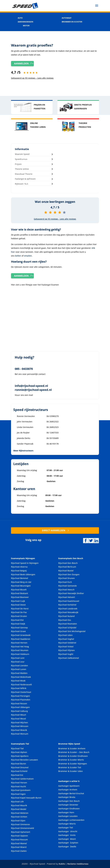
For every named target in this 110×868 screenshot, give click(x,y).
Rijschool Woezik (19, 730)
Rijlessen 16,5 (21, 184)
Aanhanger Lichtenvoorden (71, 820)
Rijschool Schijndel (67, 628)
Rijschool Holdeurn (20, 654)
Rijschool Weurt (19, 715)
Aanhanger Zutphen (68, 843)
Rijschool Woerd (19, 847)
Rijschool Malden (19, 673)
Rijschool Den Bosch (68, 563)
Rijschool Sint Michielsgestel (72, 631)
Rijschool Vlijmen (67, 650)
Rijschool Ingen (18, 794)
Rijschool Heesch (66, 590)
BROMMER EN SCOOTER (72, 22)
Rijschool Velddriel (67, 643)
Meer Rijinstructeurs (23, 451)
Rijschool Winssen (20, 726)
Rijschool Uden (65, 635)
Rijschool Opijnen (19, 836)
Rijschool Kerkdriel (67, 605)
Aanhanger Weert (67, 839)
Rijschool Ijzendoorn (21, 790)
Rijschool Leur (18, 662)
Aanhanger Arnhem (68, 790)
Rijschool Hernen (19, 643)
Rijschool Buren (19, 764)
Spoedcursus (21, 159)
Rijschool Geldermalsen (22, 779)
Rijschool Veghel (66, 639)
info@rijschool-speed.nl (31, 386)
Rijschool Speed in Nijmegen (25, 563)
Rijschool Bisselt (19, 590)
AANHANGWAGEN (25, 22)
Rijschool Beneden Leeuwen (24, 760)
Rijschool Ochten (19, 817)
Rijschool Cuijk (18, 601)
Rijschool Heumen (20, 650)
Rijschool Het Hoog (20, 647)
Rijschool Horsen (19, 783)
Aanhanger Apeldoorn (69, 786)
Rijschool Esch (65, 582)
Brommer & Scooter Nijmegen (73, 764)
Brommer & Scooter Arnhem (72, 748)
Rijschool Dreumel (20, 767)
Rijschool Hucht (18, 786)
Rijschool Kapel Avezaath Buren (26, 798)
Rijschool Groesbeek (21, 635)
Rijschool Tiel (17, 748)
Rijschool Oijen (18, 821)
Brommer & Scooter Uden (71, 771)
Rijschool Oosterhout (21, 692)
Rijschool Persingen (20, 696)
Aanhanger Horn (66, 812)
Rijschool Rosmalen (68, 624)
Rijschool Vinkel (66, 647)
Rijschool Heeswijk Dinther (71, 593)
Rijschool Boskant (19, 593)
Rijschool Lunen (19, 669)
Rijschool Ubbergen (20, 707)
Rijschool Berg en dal (21, 582)
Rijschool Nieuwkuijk (68, 612)
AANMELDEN (21, 64)
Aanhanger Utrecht (68, 831)
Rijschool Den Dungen (69, 574)
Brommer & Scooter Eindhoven (73, 756)
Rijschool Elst (17, 620)
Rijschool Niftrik (19, 688)
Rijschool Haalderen (21, 639)
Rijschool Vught (66, 654)
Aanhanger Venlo (67, 835)
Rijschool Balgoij (19, 571)
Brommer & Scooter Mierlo (71, 760)
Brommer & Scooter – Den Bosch (74, 752)
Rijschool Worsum (20, 734)
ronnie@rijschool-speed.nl (33, 390)
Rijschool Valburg (19, 711)
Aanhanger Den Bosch (69, 801)
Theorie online (22, 169)
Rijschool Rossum (19, 840)
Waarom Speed (22, 154)
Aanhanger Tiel (66, 828)
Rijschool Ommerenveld (22, 828)
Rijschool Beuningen (21, 586)
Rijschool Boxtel (66, 571)
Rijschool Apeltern (20, 756)
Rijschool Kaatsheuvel (69, 601)
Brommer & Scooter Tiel (70, 767)
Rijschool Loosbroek (68, 609)
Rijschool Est (17, 775)
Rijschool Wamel (19, 843)
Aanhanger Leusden (68, 816)
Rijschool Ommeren (20, 824)
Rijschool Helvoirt (67, 597)
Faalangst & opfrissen (25, 179)
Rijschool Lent (18, 658)
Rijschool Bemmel (20, 578)
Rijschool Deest (18, 605)
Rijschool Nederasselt (21, 685)
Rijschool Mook (18, 681)
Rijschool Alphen (19, 752)
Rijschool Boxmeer (20, 597)
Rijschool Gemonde (68, 586)
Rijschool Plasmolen (21, 700)
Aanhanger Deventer (68, 805)
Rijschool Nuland (66, 616)
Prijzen (18, 164)
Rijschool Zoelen (19, 851)
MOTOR (26, 26)
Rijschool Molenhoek (21, 677)
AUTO (20, 18)
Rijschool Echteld (19, 771)
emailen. (28, 256)
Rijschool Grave (18, 631)
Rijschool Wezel (18, 719)
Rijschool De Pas (19, 612)
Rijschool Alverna (19, 567)
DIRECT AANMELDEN (54, 530)
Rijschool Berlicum (67, 567)
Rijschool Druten (19, 616)
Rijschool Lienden (19, 666)
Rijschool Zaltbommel (69, 658)
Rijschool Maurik (19, 805)
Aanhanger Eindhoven (69, 809)
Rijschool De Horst (20, 609)
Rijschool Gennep (19, 628)
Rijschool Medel (19, 809)
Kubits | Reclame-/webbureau (74, 864)
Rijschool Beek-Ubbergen (23, 574)
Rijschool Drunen (67, 578)
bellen (18, 256)
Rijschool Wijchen (19, 722)
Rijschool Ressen (19, 703)
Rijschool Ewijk (18, 624)
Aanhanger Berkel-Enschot (71, 793)
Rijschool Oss (65, 620)
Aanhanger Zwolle (67, 847)
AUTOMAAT (67, 18)
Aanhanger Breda (67, 797)
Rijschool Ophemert (21, 832)
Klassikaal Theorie (24, 174)
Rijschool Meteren (20, 813)
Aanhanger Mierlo (67, 824)
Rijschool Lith (17, 802)
